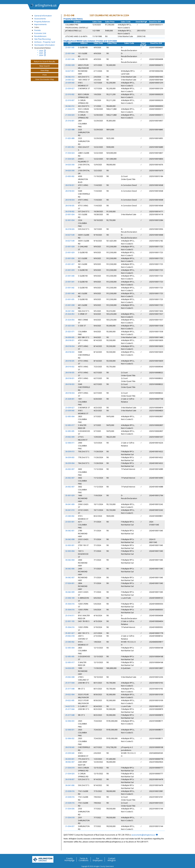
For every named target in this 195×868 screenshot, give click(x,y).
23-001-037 (70, 264)
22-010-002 (70, 94)
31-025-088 (70, 130)
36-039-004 (70, 463)
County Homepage (69, 859)
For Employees (98, 859)
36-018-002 (70, 211)
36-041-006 (70, 785)
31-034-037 (70, 826)
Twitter (144, 858)
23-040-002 (70, 516)
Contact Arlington (112, 859)
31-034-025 (70, 159)
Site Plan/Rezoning (42, 39)
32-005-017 (70, 425)
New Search (45, 66)
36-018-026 (70, 229)
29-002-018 (70, 636)
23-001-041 (70, 282)
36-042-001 (70, 531)
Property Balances (42, 22)
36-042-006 (70, 569)
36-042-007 (70, 577)
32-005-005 (70, 431)
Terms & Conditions (84, 859)
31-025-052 (70, 147)
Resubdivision (40, 36)
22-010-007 (70, 100)
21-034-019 (70, 109)
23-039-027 (70, 88)
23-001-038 (70, 305)
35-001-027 (70, 633)
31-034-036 (70, 809)
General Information (43, 16)
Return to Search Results (45, 62)
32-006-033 (70, 721)
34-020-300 (70, 165)
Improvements (40, 24)
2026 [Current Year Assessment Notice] (41, 51)
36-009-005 (70, 337)
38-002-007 (70, 762)
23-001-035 (70, 299)
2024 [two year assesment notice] (41, 55)
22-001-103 (70, 621)
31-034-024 (70, 153)
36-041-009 (70, 504)
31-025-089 (70, 138)
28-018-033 (70, 191)
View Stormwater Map (45, 79)
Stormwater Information (44, 45)
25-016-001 (70, 121)
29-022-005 (70, 700)
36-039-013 (70, 451)
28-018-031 (70, 185)
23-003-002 (70, 176)
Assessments (40, 19)
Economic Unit (40, 33)
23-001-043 (70, 293)
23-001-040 (70, 276)
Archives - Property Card (45, 42)
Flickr (155, 858)
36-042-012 (70, 106)
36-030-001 (70, 759)
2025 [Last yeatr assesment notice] (41, 53)
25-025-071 (70, 332)
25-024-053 (70, 314)
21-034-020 (70, 115)
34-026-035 (70, 668)
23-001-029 (70, 252)
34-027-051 (70, 71)
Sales (37, 27)
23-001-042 (70, 288)
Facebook (149, 858)
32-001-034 (70, 220)
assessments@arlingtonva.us (143, 835)
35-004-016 (70, 604)
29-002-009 (70, 437)
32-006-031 (70, 730)
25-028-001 (70, 399)
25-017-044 (70, 683)
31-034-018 (70, 817)
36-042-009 (70, 592)
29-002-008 (70, 677)
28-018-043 (70, 747)
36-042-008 (70, 539)
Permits (38, 30)
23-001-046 (70, 59)
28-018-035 (70, 206)
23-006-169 (70, 598)
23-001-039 (70, 270)
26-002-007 (70, 469)
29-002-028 (70, 65)
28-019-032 (70, 367)
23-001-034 (70, 214)
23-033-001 (70, 522)
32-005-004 (70, 416)
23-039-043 (70, 83)
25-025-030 (70, 326)
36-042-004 (70, 560)
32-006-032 (70, 738)
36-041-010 (70, 510)
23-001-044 (70, 53)
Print (45, 75)
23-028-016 (70, 791)
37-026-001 (70, 583)
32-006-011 (70, 443)
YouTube (161, 858)
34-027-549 (70, 235)
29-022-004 (70, 694)
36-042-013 (70, 77)
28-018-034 (70, 200)
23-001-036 (70, 258)
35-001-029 (70, 495)
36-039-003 (70, 457)
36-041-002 (70, 311)
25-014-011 (70, 615)
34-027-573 (70, 706)
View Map (45, 70)
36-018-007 (70, 779)
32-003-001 (70, 545)
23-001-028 (70, 246)
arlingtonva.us (43, 5)
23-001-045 (70, 47)
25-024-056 (70, 320)
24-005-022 (70, 80)
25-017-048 (70, 689)
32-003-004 (70, 551)
